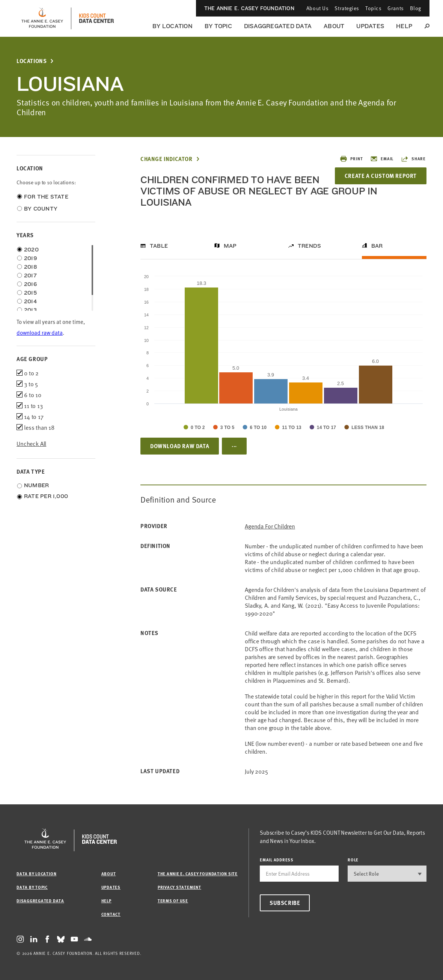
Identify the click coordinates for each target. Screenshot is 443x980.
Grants (396, 8)
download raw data (40, 332)
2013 (30, 310)
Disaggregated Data (278, 26)
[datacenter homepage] (96, 18)
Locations (32, 61)
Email (382, 159)
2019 (31, 258)
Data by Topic (32, 887)
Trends (309, 246)
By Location (173, 26)
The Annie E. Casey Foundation (249, 8)
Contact (111, 914)
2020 (31, 250)
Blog (416, 8)
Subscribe (285, 903)
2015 (30, 293)
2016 (30, 284)
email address (277, 860)
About (334, 26)
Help (404, 26)
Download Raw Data (180, 446)
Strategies (347, 8)
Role (353, 860)
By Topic (218, 26)
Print (351, 159)
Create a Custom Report (381, 176)
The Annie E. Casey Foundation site (198, 874)
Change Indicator (167, 159)
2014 (30, 301)
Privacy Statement (179, 887)
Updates (370, 26)
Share (413, 159)
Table (159, 246)
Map (230, 246)
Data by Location (36, 874)
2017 (30, 275)
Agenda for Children (270, 526)
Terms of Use (173, 901)
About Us (317, 8)
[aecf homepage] (42, 18)
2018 (31, 267)
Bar (377, 246)
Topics (373, 8)
